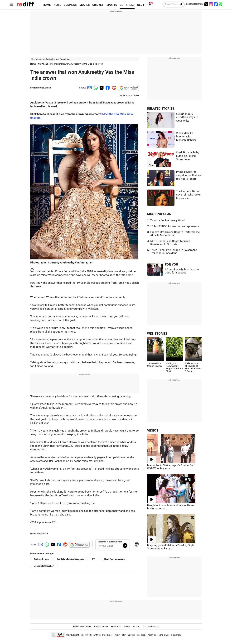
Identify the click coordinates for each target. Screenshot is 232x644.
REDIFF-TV (144, 5)
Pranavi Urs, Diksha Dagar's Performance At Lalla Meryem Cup (175, 234)
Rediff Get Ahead (42, 88)
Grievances (176, 635)
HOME (47, 5)
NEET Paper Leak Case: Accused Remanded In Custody (170, 243)
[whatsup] (221, 4)
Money (127, 626)
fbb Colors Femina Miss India (70, 559)
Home (33, 64)
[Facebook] (216, 4)
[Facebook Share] (107, 88)
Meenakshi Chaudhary (44, 566)
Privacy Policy (120, 635)
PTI (94, 559)
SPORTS (112, 5)
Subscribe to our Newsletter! (110, 542)
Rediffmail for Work (82, 626)
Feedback (142, 635)
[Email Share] (89, 88)
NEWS (57, 5)
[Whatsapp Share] (95, 88)
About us (152, 635)
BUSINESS (70, 5)
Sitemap (132, 635)
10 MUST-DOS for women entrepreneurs (175, 226)
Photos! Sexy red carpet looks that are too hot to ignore (189, 175)
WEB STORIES (157, 334)
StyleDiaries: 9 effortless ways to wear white (187, 117)
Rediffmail (116, 626)
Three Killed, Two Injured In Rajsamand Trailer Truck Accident (174, 252)
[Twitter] (206, 4)
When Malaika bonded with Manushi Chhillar (186, 137)
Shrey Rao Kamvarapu (114, 559)
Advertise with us (93, 635)
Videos (136, 626)
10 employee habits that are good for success (182, 271)
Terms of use (163, 635)
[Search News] (180, 4)
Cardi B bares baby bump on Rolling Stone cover (188, 156)
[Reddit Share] (113, 88)
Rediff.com (78, 635)
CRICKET (98, 5)
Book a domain (101, 626)
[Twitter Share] (101, 88)
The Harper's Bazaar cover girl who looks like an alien (188, 195)
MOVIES (85, 5)
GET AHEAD (127, 5)
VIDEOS (153, 430)
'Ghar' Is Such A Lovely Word (167, 220)
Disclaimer (107, 635)
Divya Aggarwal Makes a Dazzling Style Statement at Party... (171, 547)
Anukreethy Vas (41, 559)
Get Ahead (43, 64)
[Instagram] (211, 4)
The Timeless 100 (151, 626)
